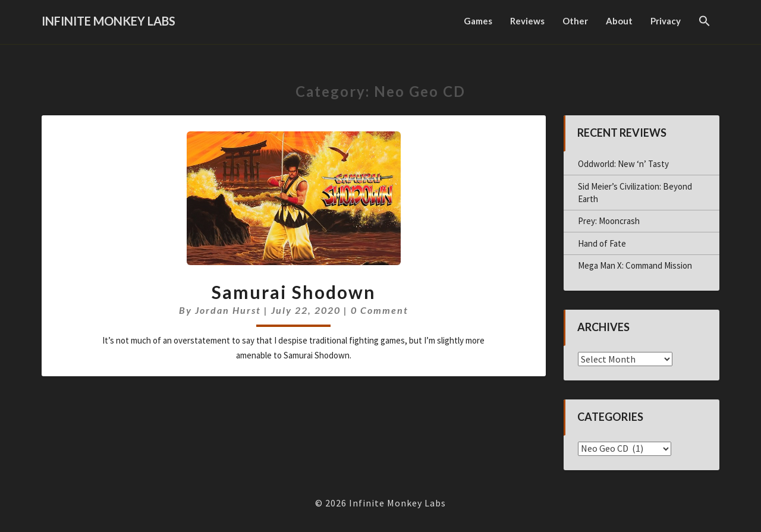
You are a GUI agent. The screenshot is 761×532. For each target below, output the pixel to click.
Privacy (666, 21)
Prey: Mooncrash (609, 221)
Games (478, 21)
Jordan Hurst (228, 310)
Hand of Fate (602, 243)
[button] (705, 22)
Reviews (527, 21)
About (619, 21)
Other (575, 21)
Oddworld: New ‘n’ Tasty (623, 164)
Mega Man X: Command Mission (635, 265)
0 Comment (380, 310)
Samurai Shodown (294, 292)
